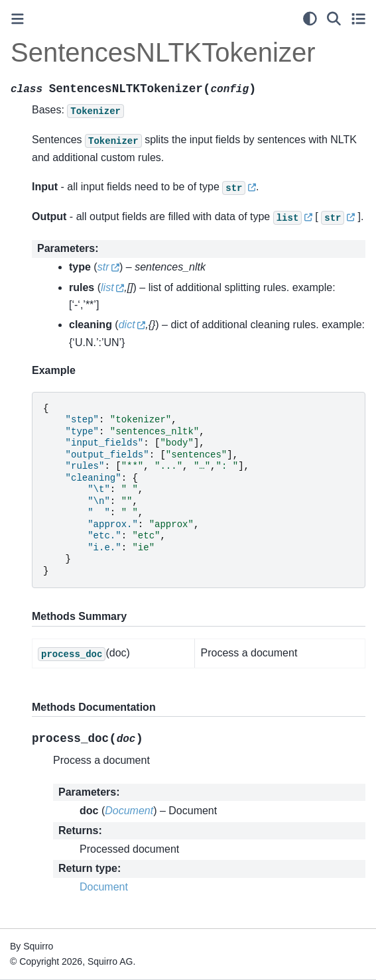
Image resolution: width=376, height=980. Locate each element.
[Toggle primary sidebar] (18, 19)
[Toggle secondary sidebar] (358, 19)
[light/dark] (310, 19)
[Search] (334, 19)
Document (104, 887)
